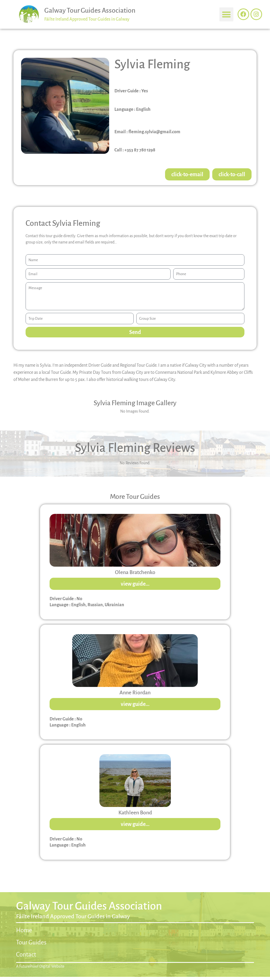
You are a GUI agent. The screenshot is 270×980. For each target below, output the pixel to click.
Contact (26, 955)
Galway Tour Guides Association (90, 11)
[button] (226, 14)
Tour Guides (31, 942)
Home (24, 930)
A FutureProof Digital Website (40, 966)
